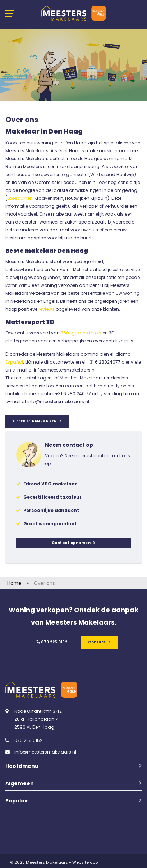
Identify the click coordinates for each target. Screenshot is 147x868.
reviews (47, 309)
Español (14, 362)
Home (14, 583)
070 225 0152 (52, 642)
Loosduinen (20, 198)
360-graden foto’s (81, 333)
